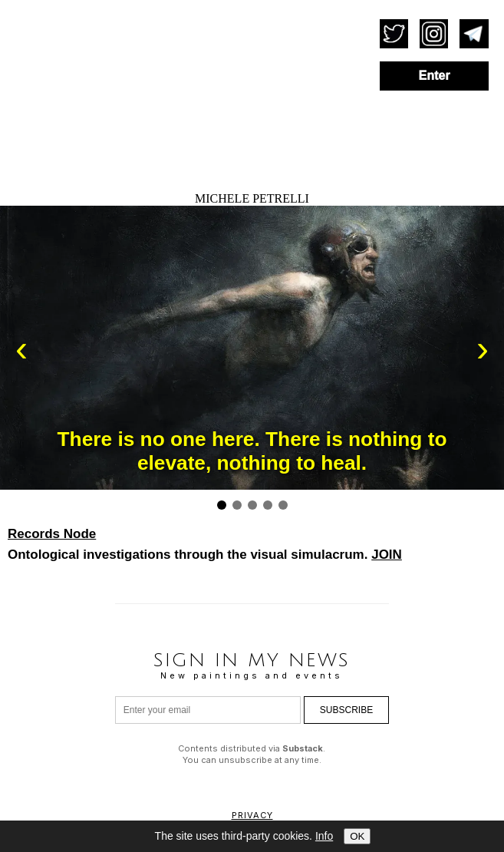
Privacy (252, 815)
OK (357, 836)
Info (324, 836)
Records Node (52, 534)
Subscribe (346, 710)
